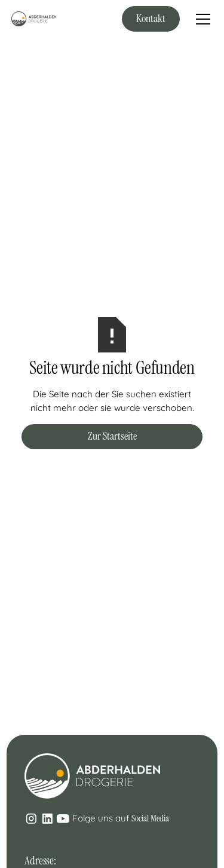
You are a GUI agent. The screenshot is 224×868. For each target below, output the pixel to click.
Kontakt (151, 19)
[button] (201, 19)
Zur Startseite (112, 436)
